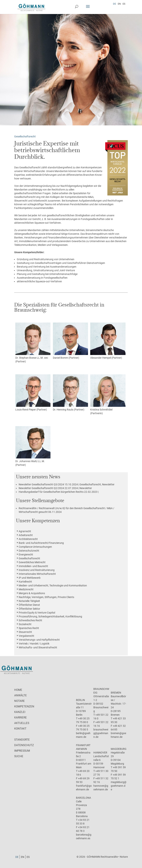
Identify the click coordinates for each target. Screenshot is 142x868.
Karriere (21, 718)
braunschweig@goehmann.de (101, 733)
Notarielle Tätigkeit (29, 601)
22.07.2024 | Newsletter (55, 488)
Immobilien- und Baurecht (33, 566)
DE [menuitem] (114, 4)
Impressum (22, 751)
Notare (20, 701)
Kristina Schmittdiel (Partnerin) (108, 395)
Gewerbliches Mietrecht (32, 562)
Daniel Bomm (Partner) (70, 341)
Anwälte (21, 695)
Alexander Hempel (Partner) (108, 341)
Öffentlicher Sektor (29, 609)
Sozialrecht (25, 624)
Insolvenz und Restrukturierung (37, 570)
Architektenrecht (28, 539)
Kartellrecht (25, 582)
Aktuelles (22, 723)
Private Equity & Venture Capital (37, 613)
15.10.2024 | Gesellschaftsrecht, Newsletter (67, 484)
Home (18, 690)
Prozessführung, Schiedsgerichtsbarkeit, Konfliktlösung (50, 616)
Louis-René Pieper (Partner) (33, 393)
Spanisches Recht (29, 628)
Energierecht (26, 555)
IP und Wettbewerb (30, 578)
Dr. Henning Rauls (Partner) (70, 393)
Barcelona (83, 798)
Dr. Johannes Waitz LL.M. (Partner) (33, 446)
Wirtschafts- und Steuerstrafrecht (38, 647)
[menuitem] (114, 4)
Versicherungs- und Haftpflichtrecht (39, 640)
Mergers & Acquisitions (32, 593)
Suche (19, 756)
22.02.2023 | (59, 492)
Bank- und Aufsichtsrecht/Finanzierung (41, 543)
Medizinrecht (26, 589)
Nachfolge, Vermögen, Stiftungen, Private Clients (46, 597)
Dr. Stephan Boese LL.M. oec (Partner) (33, 343)
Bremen (116, 693)
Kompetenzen (24, 706)
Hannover (100, 753)
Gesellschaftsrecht (29, 558)
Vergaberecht (26, 636)
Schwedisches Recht (30, 620)
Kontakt (20, 729)
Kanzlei (20, 712)
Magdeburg (119, 749)
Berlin (80, 700)
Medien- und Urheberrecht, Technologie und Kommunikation (53, 585)
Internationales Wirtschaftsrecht (37, 574)
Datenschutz (24, 745)
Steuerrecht (25, 632)
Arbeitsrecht (26, 535)
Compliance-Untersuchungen (35, 547)
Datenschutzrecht (29, 551)
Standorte (22, 740)
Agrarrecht (25, 531)
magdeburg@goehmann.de (119, 786)
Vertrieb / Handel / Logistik (34, 644)
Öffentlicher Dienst (29, 605)
